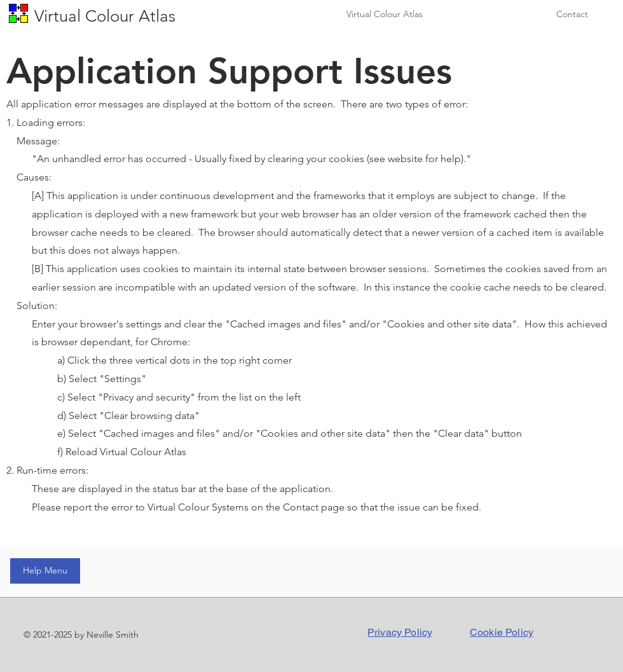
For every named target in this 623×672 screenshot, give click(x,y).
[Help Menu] (45, 571)
